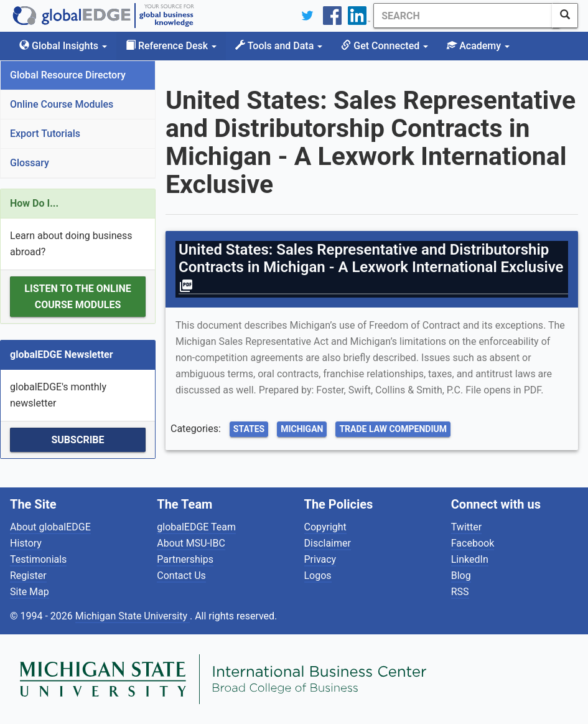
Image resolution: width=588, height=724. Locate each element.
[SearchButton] (565, 16)
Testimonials (38, 559)
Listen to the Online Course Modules (77, 297)
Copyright (325, 527)
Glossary (30, 163)
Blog (461, 576)
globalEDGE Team (196, 527)
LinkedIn (470, 559)
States (249, 429)
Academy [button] (478, 46)
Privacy (320, 559)
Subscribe (77, 440)
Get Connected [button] (385, 46)
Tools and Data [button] (279, 46)
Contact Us (181, 576)
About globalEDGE (50, 527)
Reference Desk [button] (171, 46)
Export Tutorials (45, 134)
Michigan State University (133, 616)
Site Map (30, 592)
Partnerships (185, 559)
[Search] (459, 16)
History (26, 543)
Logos (318, 576)
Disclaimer (328, 543)
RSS (460, 592)
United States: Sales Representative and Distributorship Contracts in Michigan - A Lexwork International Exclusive (373, 267)
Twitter (466, 527)
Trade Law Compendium (393, 429)
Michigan (302, 429)
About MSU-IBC (191, 543)
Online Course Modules (62, 104)
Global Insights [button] (63, 46)
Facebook (473, 543)
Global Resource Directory (68, 75)
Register (28, 576)
